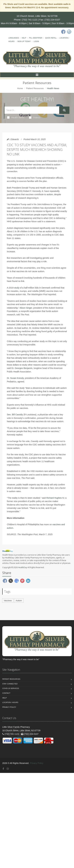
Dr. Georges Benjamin (22, 368)
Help (24, 38)
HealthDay (23, 567)
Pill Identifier (36, 38)
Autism (19, 601)
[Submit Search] (64, 110)
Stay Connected (10, 684)
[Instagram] (69, 32)
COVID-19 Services (11, 688)
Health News (16, 117)
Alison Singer (26, 308)
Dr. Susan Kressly (15, 378)
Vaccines (8, 601)
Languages (14, 38)
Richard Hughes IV (55, 498)
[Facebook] (63, 32)
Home (20, 88)
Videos (35, 117)
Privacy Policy (9, 707)
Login (36, 41)
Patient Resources (35, 88)
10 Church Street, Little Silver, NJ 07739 (37, 16)
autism (50, 194)
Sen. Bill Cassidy (15, 415)
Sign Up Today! (24, 41)
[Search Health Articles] (32, 110)
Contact (6, 693)
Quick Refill (51, 38)
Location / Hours (10, 702)
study (17, 288)
